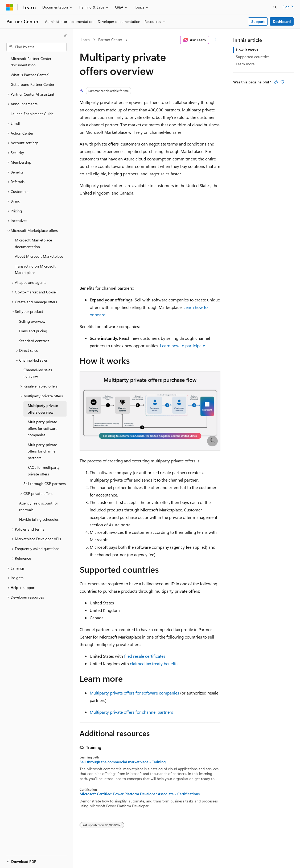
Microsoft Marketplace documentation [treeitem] (33, 243)
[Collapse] (65, 36)
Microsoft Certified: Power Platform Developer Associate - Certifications (140, 794)
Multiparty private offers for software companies (134, 693)
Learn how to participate (182, 346)
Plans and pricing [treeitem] (33, 331)
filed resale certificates (145, 656)
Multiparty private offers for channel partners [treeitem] (42, 451)
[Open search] (275, 7)
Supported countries (253, 57)
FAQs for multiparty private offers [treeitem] (44, 471)
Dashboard (282, 21)
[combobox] (36, 47)
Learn (85, 40)
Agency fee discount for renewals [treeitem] (39, 506)
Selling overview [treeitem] (32, 321)
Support (258, 21)
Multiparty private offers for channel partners (131, 712)
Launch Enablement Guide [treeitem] (32, 114)
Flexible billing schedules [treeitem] (39, 519)
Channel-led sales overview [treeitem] (38, 373)
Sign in (288, 7)
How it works (247, 50)
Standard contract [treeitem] (34, 341)
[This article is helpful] (276, 82)
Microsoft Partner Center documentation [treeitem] (31, 62)
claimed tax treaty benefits (154, 663)
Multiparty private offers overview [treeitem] (43, 409)
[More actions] (216, 40)
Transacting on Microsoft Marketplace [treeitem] (35, 269)
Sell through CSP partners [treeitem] (45, 484)
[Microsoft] (10, 7)
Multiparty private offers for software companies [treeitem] (42, 428)
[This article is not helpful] (282, 82)
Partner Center (110, 40)
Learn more (245, 64)
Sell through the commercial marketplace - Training (123, 762)
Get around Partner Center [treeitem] (32, 84)
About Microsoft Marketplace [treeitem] (39, 256)
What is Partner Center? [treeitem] (30, 75)
